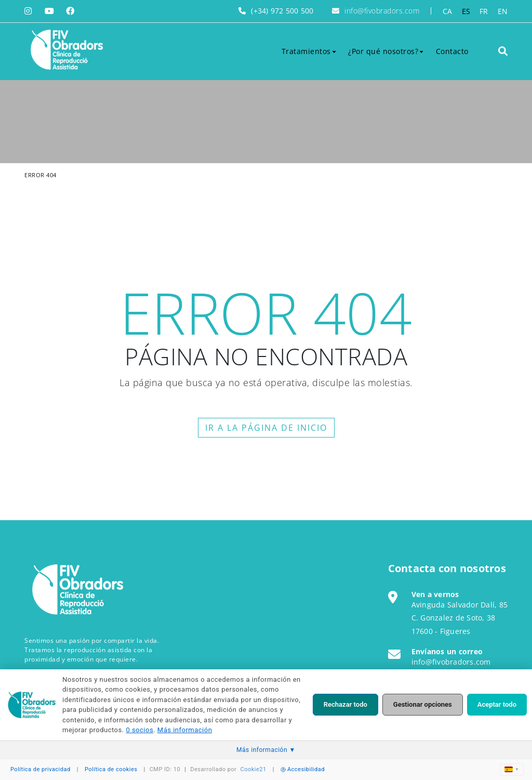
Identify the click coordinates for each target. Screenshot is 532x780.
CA (448, 11)
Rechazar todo (345, 704)
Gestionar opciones (423, 704)
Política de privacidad (41, 769)
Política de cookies (111, 769)
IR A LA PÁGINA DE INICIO (266, 428)
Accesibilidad (303, 769)
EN (503, 11)
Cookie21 (254, 769)
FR (484, 11)
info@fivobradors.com (382, 11)
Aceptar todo (497, 704)
